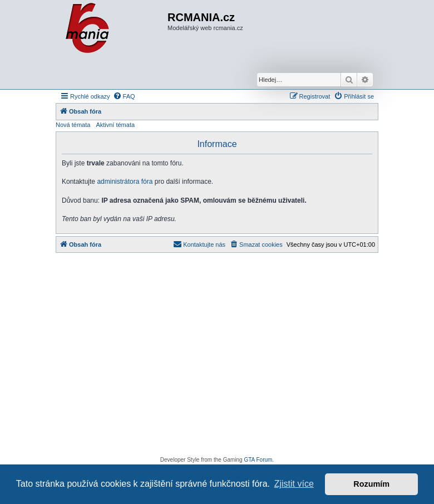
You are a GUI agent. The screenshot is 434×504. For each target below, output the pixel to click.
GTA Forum (258, 460)
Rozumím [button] (371, 484)
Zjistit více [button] (294, 484)
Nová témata (73, 125)
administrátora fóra (125, 182)
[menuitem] (124, 96)
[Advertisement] (217, 358)
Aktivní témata (115, 125)
